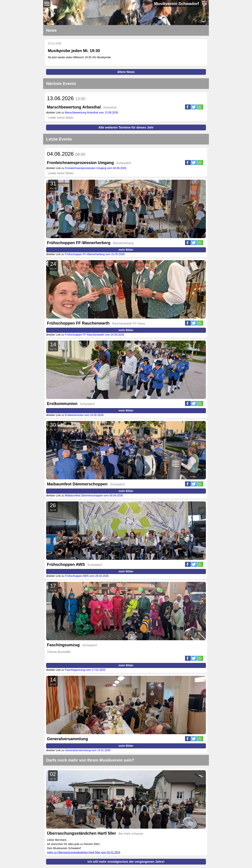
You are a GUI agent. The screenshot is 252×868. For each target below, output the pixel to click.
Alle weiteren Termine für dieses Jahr (126, 127)
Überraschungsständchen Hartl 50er (81, 833)
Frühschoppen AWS (66, 564)
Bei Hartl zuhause (131, 834)
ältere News (126, 72)
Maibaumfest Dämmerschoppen (77, 484)
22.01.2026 (54, 43)
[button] (188, 107)
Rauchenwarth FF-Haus (129, 323)
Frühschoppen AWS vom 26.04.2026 (87, 576)
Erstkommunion (62, 404)
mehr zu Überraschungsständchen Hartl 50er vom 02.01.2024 (84, 852)
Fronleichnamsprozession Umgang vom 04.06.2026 (96, 168)
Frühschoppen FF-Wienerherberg (79, 243)
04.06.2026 (66, 154)
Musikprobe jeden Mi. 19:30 (74, 51)
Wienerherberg (123, 243)
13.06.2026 (66, 98)
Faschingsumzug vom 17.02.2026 (85, 670)
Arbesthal (110, 107)
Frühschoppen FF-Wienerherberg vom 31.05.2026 (95, 254)
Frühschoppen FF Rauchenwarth (78, 323)
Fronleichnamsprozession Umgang (80, 163)
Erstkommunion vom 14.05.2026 (84, 415)
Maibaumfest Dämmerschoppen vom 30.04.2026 (94, 495)
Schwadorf (124, 163)
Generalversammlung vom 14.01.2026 (88, 750)
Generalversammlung (67, 739)
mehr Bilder (126, 250)
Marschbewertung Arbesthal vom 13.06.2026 (92, 113)
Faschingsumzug (63, 645)
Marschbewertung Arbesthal (74, 107)
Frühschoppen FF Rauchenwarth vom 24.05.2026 (94, 335)
